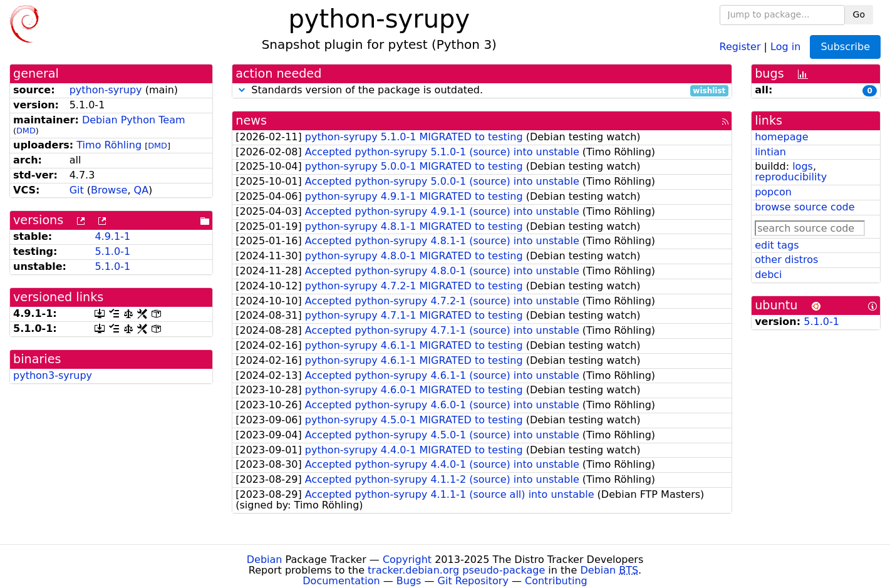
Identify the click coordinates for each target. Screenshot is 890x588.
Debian (265, 560)
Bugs (409, 581)
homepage (781, 137)
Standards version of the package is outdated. (482, 90)
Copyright (407, 560)
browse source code (805, 207)
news (251, 121)
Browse (109, 190)
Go (859, 14)
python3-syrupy (53, 375)
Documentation (341, 581)
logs (803, 166)
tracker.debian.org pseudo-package (456, 570)
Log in (785, 46)
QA (142, 190)
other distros (786, 260)
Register (740, 46)
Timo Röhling (109, 145)
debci (768, 275)
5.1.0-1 (112, 251)
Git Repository (473, 581)
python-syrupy (106, 90)
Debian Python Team (134, 120)
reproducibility (791, 177)
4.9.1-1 (112, 236)
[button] (242, 90)
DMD (26, 131)
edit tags (777, 245)
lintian (770, 152)
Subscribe (845, 47)
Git (77, 190)
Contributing (556, 581)
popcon (773, 192)
